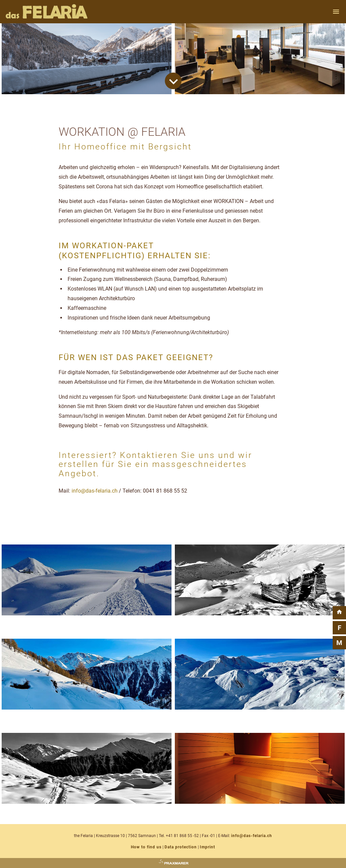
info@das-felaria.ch (95, 491)
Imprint (207, 847)
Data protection (181, 847)
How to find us (146, 847)
